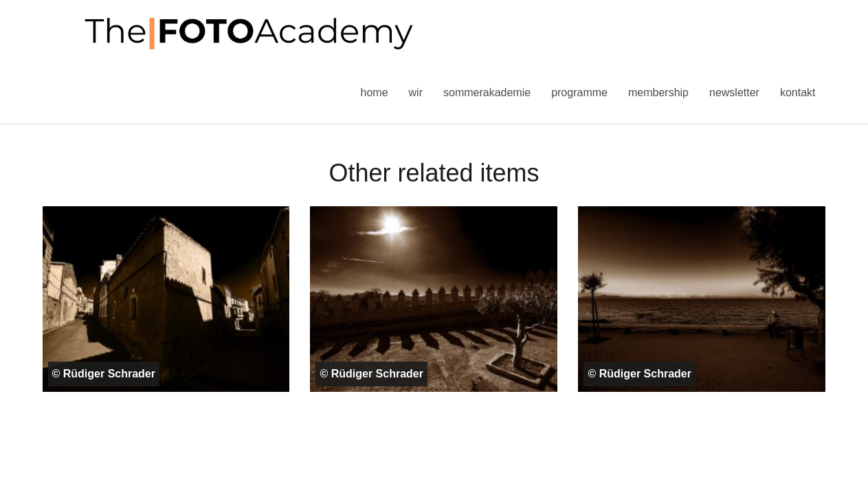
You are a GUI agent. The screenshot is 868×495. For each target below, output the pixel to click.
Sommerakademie (487, 92)
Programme (579, 92)
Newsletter (734, 92)
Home (375, 92)
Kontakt (798, 92)
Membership (658, 92)
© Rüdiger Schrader (104, 374)
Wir (416, 92)
